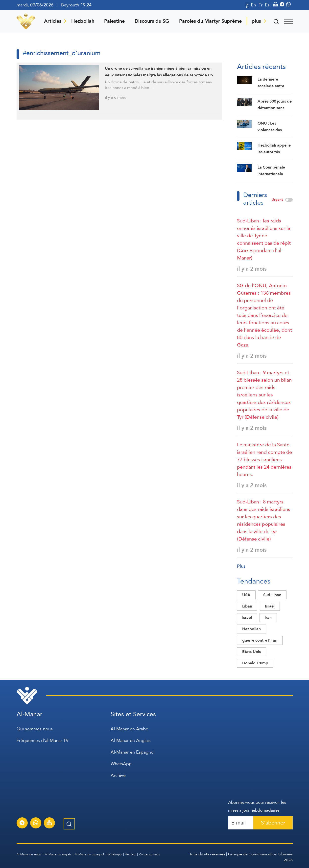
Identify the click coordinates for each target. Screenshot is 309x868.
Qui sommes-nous (35, 729)
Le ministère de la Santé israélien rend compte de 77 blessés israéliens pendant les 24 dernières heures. (264, 459)
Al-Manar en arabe (29, 854)
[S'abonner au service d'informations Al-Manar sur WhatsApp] (36, 824)
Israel (247, 618)
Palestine (114, 21)
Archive (118, 775)
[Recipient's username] (241, 823)
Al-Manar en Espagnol (133, 752)
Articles (53, 21)
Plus (241, 566)
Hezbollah (83, 21)
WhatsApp (121, 764)
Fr (261, 5)
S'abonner (273, 823)
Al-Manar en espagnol (89, 854)
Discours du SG (152, 21)
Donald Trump (255, 663)
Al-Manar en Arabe (129, 729)
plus (256, 21)
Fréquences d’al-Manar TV (43, 740)
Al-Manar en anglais (58, 854)
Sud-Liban (272, 595)
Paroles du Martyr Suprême (210, 21)
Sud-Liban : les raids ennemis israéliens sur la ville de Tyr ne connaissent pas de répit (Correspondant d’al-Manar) (264, 239)
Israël (270, 606)
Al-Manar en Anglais (131, 740)
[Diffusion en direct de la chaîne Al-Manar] (49, 824)
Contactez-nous (149, 854)
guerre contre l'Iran (260, 640)
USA (246, 595)
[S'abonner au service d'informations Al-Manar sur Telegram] (22, 824)
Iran (268, 618)
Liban (247, 606)
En (253, 5)
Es (267, 5)
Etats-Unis (251, 652)
